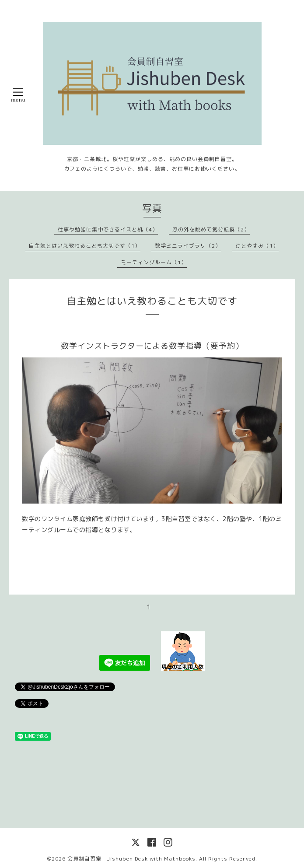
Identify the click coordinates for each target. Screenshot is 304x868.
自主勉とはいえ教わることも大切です (152, 301)
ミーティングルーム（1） (154, 262)
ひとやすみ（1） (257, 246)
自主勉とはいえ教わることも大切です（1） (85, 246)
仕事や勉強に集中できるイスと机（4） (108, 229)
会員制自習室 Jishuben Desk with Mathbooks (131, 859)
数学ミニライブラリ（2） (188, 246)
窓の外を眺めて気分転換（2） (211, 229)
